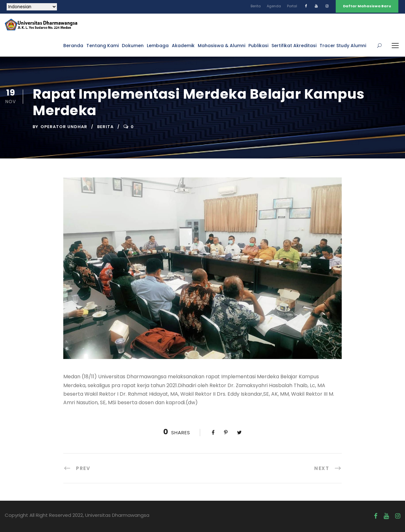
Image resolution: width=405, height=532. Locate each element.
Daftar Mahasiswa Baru (367, 6)
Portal (292, 6)
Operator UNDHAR (64, 127)
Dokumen (133, 46)
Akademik (183, 46)
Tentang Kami (103, 46)
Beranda (73, 46)
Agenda (274, 6)
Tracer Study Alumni (343, 46)
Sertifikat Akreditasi (294, 46)
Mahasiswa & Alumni (221, 46)
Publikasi (258, 46)
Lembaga (158, 46)
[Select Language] (32, 7)
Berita (256, 6)
